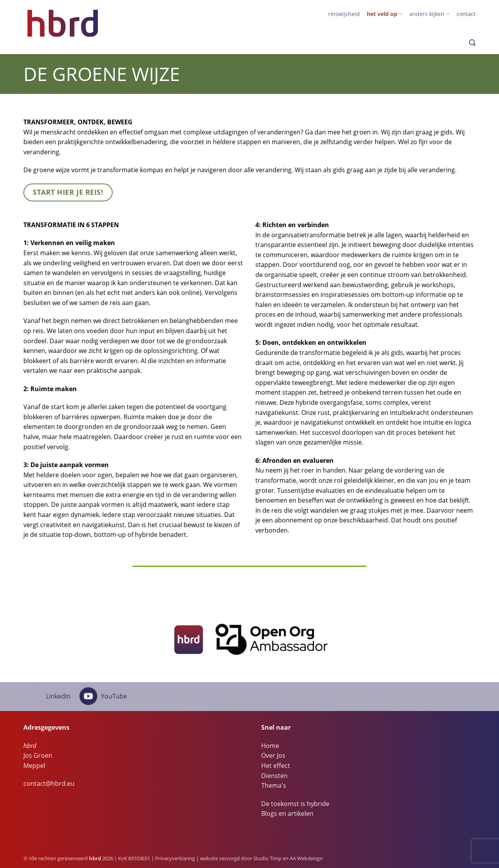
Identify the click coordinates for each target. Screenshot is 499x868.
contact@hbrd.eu (49, 783)
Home (270, 746)
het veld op (385, 14)
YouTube (114, 696)
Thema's (274, 785)
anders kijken (429, 14)
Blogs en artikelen (287, 813)
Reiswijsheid (344, 14)
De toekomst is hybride (295, 804)
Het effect (276, 766)
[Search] (472, 43)
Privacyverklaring (175, 858)
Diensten (274, 776)
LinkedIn (58, 696)
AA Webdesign (306, 858)
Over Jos (273, 755)
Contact (466, 14)
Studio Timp (267, 858)
